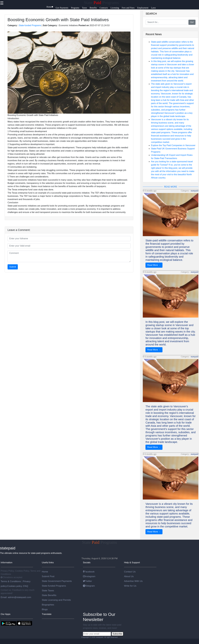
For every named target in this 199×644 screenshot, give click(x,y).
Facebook (89, 572)
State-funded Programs (30, 25)
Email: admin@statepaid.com (16, 597)
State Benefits (49, 595)
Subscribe (117, 634)
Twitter (87, 581)
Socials (87, 562)
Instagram (89, 576)
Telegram (89, 586)
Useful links (48, 562)
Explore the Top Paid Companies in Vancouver (173, 145)
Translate (47, 614)
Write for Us (130, 586)
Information (7, 562)
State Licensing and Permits (56, 600)
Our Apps (6, 614)
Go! (192, 22)
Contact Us (130, 572)
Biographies (48, 605)
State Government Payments (57, 581)
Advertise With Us (133, 581)
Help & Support (132, 562)
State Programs (101, 3)
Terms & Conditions (11, 581)
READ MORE (171, 187)
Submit (13, 267)
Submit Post (48, 576)
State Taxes (48, 590)
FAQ (26, 586)
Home (45, 572)
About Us (129, 576)
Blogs (45, 609)
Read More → (154, 265)
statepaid (194, 191)
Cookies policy (15, 586)
